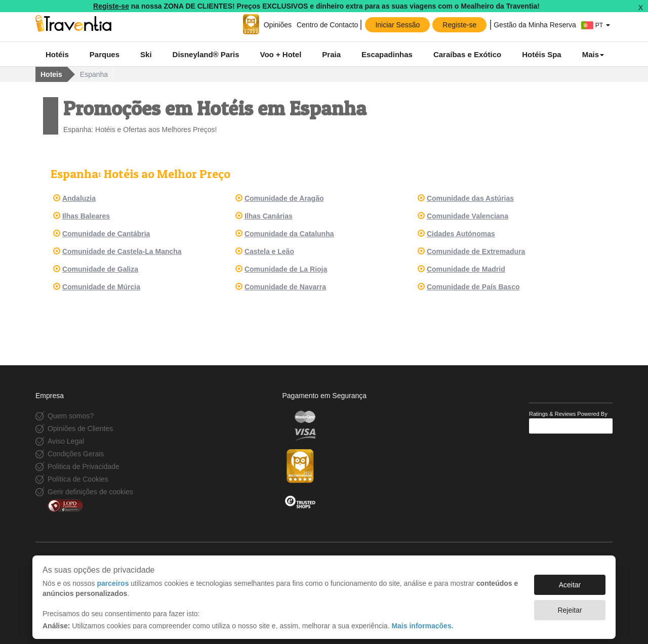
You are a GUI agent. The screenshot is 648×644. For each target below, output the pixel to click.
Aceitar (570, 580)
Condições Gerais (76, 454)
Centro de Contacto (327, 25)
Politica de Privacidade (84, 466)
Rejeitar (570, 605)
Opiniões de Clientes (80, 428)
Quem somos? (71, 416)
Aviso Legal (66, 441)
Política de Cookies (78, 479)
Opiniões (278, 25)
